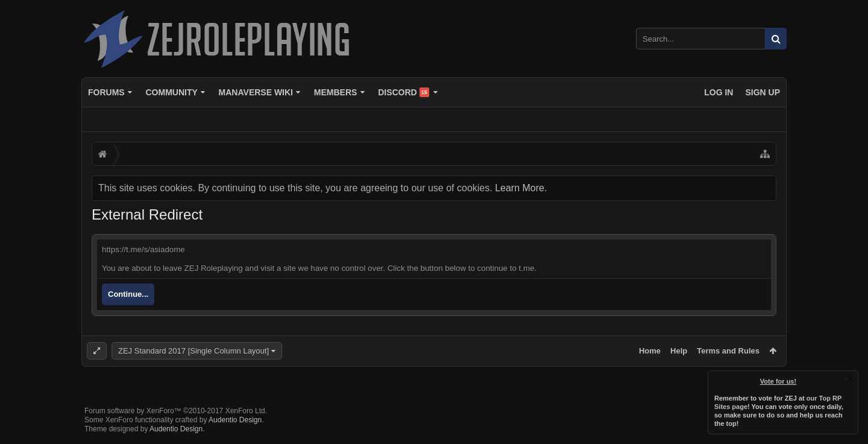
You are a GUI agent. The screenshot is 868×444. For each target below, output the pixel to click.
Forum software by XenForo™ (176, 411)
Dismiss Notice (850, 379)
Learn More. (521, 188)
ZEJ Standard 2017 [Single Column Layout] (193, 351)
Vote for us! (778, 381)
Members (336, 92)
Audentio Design (235, 420)
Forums (106, 92)
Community (171, 92)
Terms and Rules (728, 351)
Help (679, 351)
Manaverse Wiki (256, 92)
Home (650, 351)
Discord (404, 92)
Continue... (128, 294)
